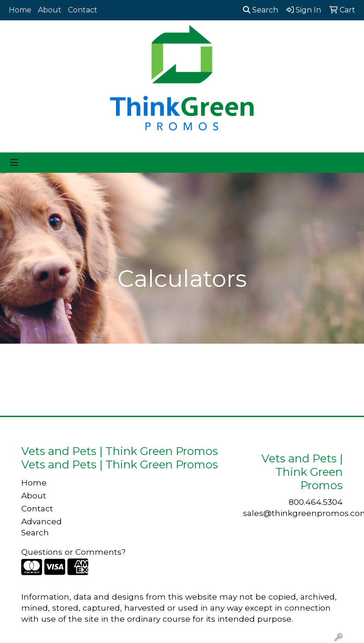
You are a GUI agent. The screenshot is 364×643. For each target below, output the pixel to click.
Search (261, 10)
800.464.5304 (316, 502)
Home (20, 10)
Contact (83, 10)
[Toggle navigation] (14, 163)
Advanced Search (42, 527)
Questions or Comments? (73, 552)
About (50, 10)
